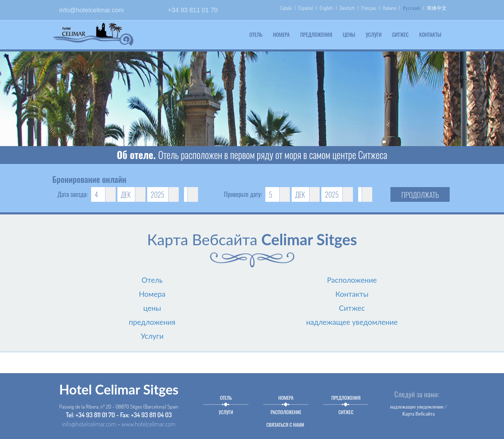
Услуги (374, 34)
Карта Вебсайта (419, 414)
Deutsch (347, 8)
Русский (412, 8)
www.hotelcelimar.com (148, 424)
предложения (316, 34)
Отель (256, 34)
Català (286, 8)
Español (305, 8)
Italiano (390, 8)
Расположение (352, 280)
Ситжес (400, 34)
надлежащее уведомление (352, 322)
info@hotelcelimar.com (91, 10)
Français (369, 8)
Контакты (430, 34)
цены (349, 34)
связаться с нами (285, 424)
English (326, 8)
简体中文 (437, 8)
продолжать (420, 195)
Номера (281, 34)
